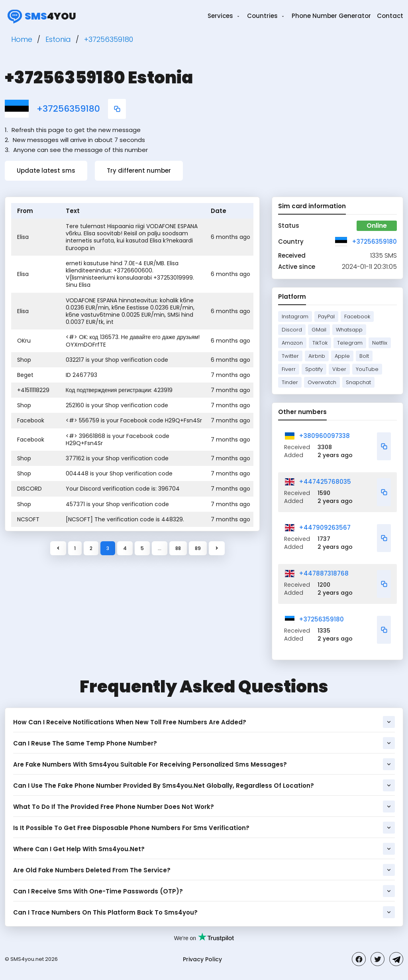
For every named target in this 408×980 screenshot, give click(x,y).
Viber (339, 369)
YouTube (367, 369)
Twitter (290, 356)
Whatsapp (349, 330)
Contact (390, 16)
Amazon (292, 343)
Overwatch (322, 382)
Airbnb (317, 356)
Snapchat (358, 382)
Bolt (364, 356)
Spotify (314, 369)
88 (178, 548)
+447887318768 (324, 573)
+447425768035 (325, 482)
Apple (342, 356)
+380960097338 (324, 436)
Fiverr (289, 369)
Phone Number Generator (331, 16)
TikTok (320, 343)
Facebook (357, 316)
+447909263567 (325, 527)
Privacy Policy (202, 959)
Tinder (290, 382)
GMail (319, 330)
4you (40, 16)
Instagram (295, 316)
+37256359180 (68, 109)
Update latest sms (46, 171)
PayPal (326, 316)
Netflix (380, 343)
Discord (292, 330)
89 (198, 548)
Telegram (350, 343)
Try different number (139, 171)
